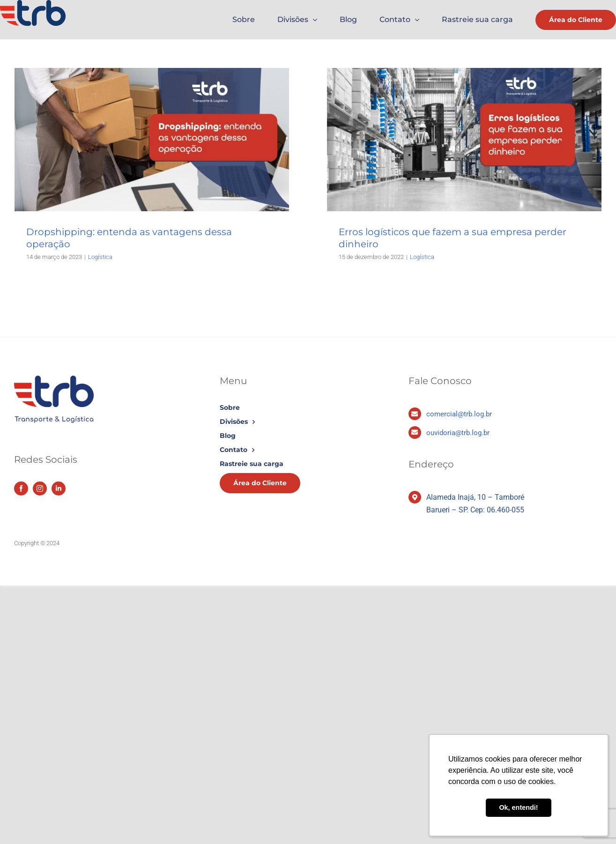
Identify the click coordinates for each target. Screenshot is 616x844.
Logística (100, 257)
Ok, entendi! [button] (518, 807)
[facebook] (21, 489)
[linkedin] (59, 489)
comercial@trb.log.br (459, 414)
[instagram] (40, 489)
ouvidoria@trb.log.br (458, 433)
